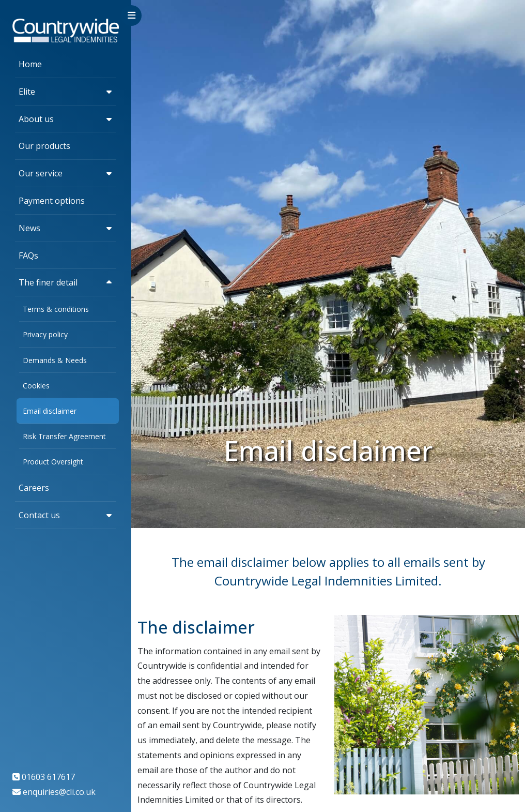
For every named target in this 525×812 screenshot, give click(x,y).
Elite (27, 92)
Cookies (36, 386)
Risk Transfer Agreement (64, 436)
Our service (41, 173)
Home (30, 64)
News (29, 228)
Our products (44, 146)
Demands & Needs (55, 360)
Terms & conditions (56, 309)
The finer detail (48, 282)
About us (36, 119)
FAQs (28, 255)
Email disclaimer (50, 411)
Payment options (52, 201)
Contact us (39, 515)
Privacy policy (45, 334)
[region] (66, 406)
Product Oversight (53, 462)
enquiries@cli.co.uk (59, 792)
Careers (34, 488)
